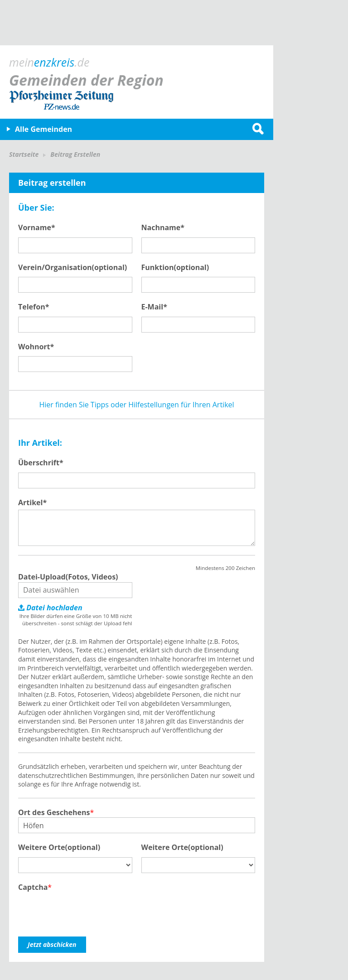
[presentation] (87, 910)
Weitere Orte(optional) (59, 847)
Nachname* (163, 227)
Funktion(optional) (175, 267)
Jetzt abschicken (52, 944)
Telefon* (34, 307)
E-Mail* (154, 307)
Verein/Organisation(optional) (72, 267)
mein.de (49, 62)
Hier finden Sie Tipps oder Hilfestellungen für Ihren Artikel (136, 405)
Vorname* (37, 227)
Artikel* (32, 502)
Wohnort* (36, 347)
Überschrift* (41, 463)
